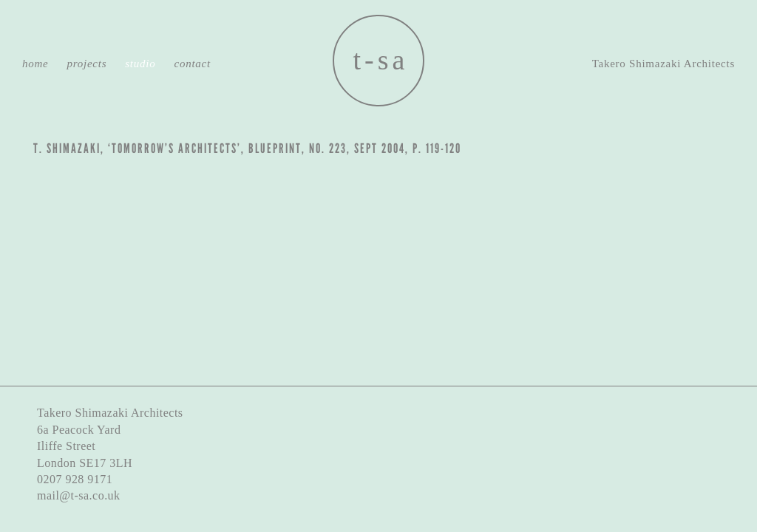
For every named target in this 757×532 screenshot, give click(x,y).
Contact (192, 64)
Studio (140, 64)
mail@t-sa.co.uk (79, 495)
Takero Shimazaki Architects (663, 64)
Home (35, 64)
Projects (87, 64)
